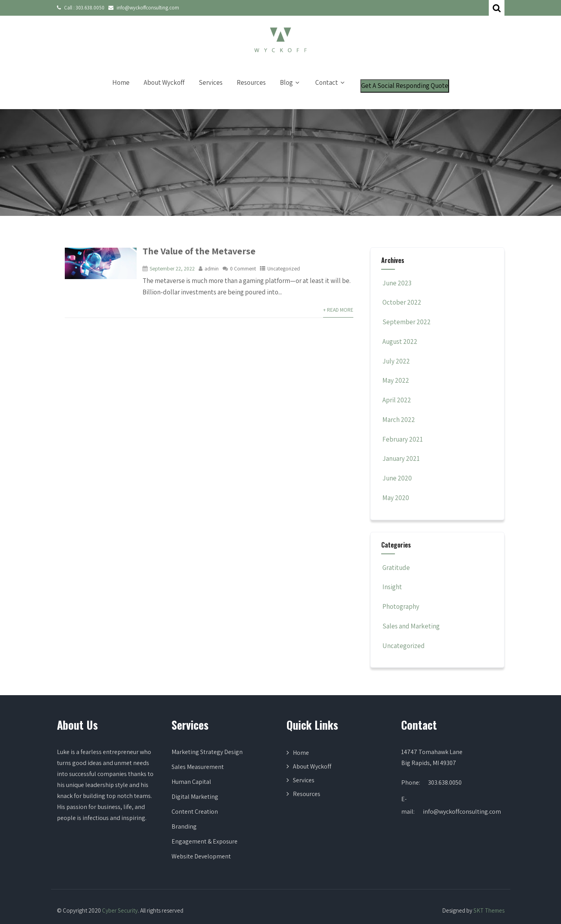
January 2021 (401, 458)
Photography (400, 606)
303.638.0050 (90, 8)
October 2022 (402, 302)
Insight (392, 587)
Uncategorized (284, 268)
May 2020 (396, 498)
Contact (331, 82)
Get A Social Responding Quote (405, 86)
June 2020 (397, 478)
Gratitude (396, 568)
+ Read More (338, 310)
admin (212, 268)
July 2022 (396, 361)
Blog (291, 82)
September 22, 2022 (172, 268)
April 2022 (397, 400)
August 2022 (400, 341)
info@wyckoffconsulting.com (148, 8)
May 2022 (396, 380)
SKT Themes (489, 910)
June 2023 (397, 283)
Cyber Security (120, 910)
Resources (251, 82)
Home (121, 82)
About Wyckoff (164, 82)
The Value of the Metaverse (199, 251)
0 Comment (243, 268)
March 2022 (399, 420)
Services (211, 82)
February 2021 (403, 439)
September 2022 (407, 322)
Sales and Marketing (410, 626)
